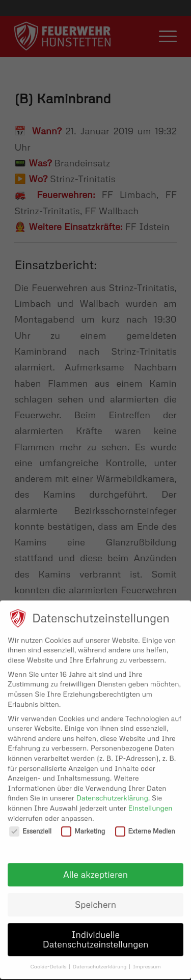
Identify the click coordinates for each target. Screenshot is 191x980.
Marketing (83, 825)
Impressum (147, 959)
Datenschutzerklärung (112, 791)
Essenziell (30, 825)
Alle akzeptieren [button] (95, 868)
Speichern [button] (95, 898)
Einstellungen (150, 801)
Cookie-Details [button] (49, 959)
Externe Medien (145, 825)
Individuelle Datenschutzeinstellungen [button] (96, 933)
